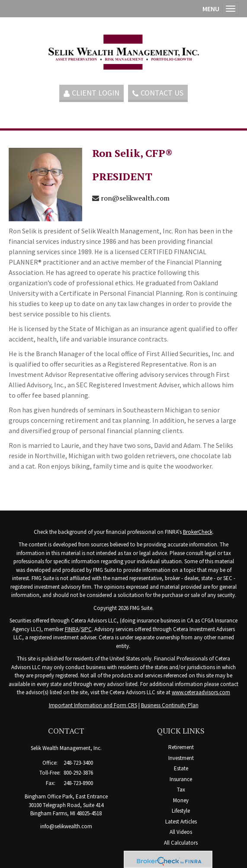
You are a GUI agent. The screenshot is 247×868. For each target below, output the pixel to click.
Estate (181, 768)
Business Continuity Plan (170, 705)
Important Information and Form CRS (93, 705)
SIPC (86, 629)
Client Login (91, 93)
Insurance (181, 779)
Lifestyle (181, 811)
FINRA (72, 629)
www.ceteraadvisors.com (201, 692)
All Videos (181, 832)
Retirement (181, 747)
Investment (181, 758)
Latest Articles (181, 822)
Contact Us (158, 93)
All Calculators (181, 843)
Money (181, 800)
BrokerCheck (198, 532)
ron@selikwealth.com (135, 198)
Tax (181, 790)
